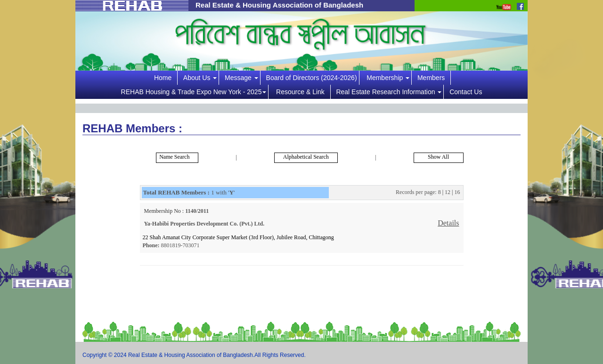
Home (165, 78)
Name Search (173, 157)
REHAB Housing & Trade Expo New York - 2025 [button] (194, 92)
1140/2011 (196, 211)
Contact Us (466, 92)
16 (457, 192)
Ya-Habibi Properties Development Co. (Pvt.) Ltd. (204, 224)
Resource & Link (302, 92)
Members (433, 78)
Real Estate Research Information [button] (389, 92)
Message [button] (241, 78)
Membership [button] (388, 78)
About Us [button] (200, 78)
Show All (438, 157)
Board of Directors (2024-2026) (312, 78)
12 (448, 192)
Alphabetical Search (306, 157)
